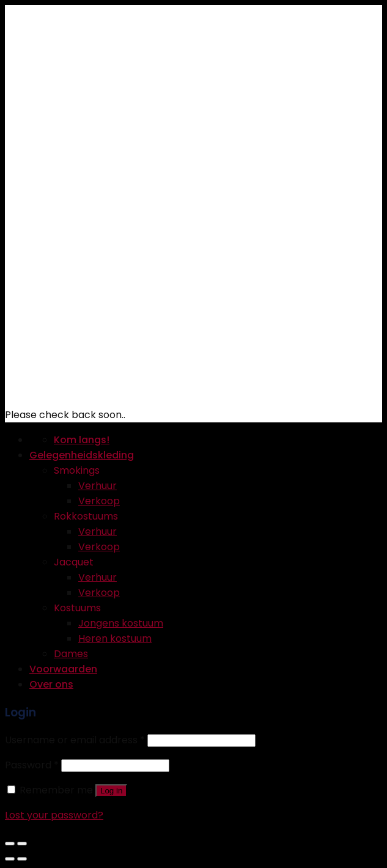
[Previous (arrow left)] (10, 859)
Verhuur (98, 486)
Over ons (51, 684)
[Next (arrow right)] (22, 859)
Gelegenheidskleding (82, 455)
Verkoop (99, 501)
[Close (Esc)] (10, 844)
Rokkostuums (86, 516)
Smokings (77, 470)
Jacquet (74, 562)
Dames (71, 654)
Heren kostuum (115, 638)
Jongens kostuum (121, 623)
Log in (111, 791)
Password (32, 765)
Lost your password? (54, 815)
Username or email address (75, 740)
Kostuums (77, 608)
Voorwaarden (63, 669)
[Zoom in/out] (22, 844)
